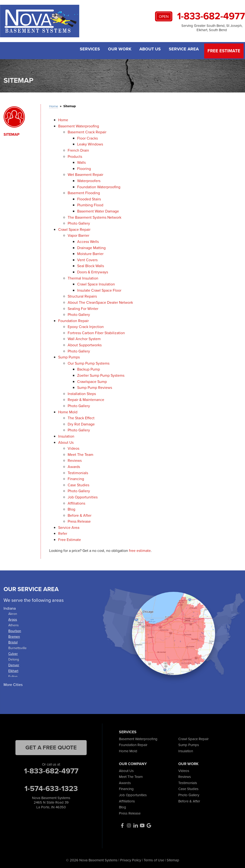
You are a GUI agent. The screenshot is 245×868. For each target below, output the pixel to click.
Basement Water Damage (98, 210)
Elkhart (13, 669)
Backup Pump (89, 368)
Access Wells (88, 240)
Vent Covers (87, 258)
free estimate (140, 549)
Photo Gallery (79, 222)
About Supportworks (85, 343)
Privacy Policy (131, 858)
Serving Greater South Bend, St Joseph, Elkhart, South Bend (212, 28)
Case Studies (78, 483)
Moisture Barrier (90, 252)
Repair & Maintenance (86, 398)
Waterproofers (89, 179)
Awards (74, 465)
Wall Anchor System (84, 337)
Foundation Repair (73, 319)
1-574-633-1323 (51, 787)
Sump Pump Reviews (95, 386)
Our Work (117, 50)
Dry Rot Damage (81, 422)
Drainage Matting (91, 246)
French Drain (78, 149)
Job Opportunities (83, 495)
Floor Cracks (87, 137)
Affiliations (76, 502)
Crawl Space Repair (74, 228)
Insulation (66, 435)
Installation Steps (82, 392)
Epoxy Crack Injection (86, 325)
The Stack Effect (81, 417)
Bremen (14, 635)
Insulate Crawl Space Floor (99, 289)
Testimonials (78, 471)
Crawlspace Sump (92, 380)
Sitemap (12, 133)
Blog (71, 508)
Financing (76, 477)
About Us (149, 50)
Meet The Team (80, 453)
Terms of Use (154, 858)
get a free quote (51, 746)
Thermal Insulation (83, 277)
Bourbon (15, 629)
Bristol (13, 641)
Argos (13, 618)
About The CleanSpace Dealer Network (100, 301)
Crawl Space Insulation (96, 282)
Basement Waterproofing (79, 124)
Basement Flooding (84, 191)
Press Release (79, 520)
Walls (81, 161)
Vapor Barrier (78, 234)
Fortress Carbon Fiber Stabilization (96, 331)
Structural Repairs (82, 295)
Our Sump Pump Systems (89, 362)
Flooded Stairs (89, 197)
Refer (63, 532)
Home (63, 118)
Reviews (75, 459)
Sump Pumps (69, 356)
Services (86, 50)
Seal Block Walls (91, 264)
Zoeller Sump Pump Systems (101, 374)
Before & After (80, 514)
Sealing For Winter (83, 307)
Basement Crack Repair (87, 131)
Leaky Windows (90, 143)
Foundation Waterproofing (99, 185)
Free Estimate (224, 50)
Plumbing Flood (90, 204)
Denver (14, 664)
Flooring (84, 167)
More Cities (13, 683)
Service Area (184, 50)
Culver (13, 652)
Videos (73, 447)
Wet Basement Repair (85, 173)
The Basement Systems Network (94, 216)
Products (75, 155)
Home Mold (68, 410)
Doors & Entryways (93, 270)
